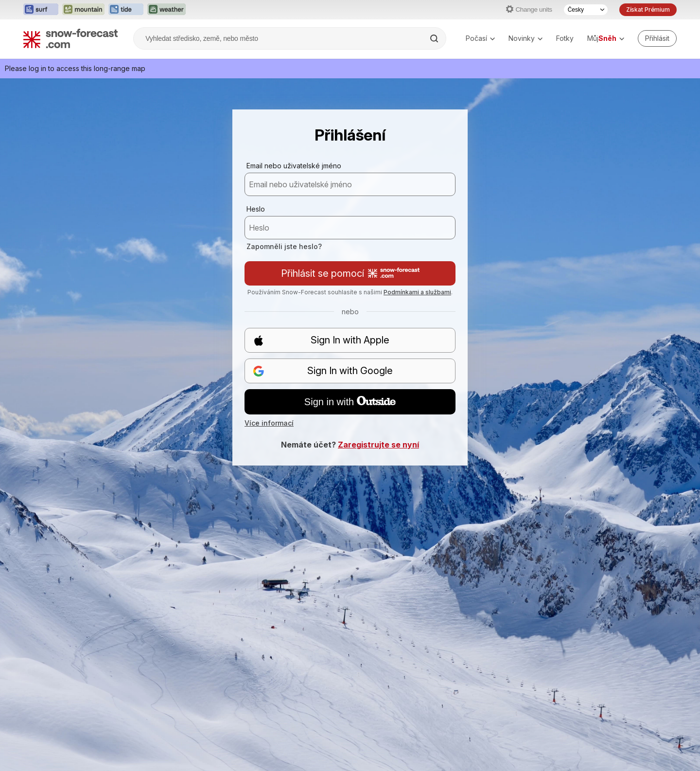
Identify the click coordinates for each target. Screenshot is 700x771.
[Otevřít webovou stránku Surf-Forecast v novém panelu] (41, 10)
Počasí (480, 38)
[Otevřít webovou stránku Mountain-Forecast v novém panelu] (83, 10)
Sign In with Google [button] (323, 371)
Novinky (525, 38)
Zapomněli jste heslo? (284, 246)
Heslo (256, 209)
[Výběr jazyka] (586, 10)
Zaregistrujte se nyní (378, 445)
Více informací (269, 423)
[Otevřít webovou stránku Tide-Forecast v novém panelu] (126, 10)
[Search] (435, 38)
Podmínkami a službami (417, 292)
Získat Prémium (648, 9)
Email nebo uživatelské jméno (294, 166)
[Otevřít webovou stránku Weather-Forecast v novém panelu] (166, 10)
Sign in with (350, 402)
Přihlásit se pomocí (350, 273)
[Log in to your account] (657, 38)
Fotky (565, 38)
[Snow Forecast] (70, 38)
